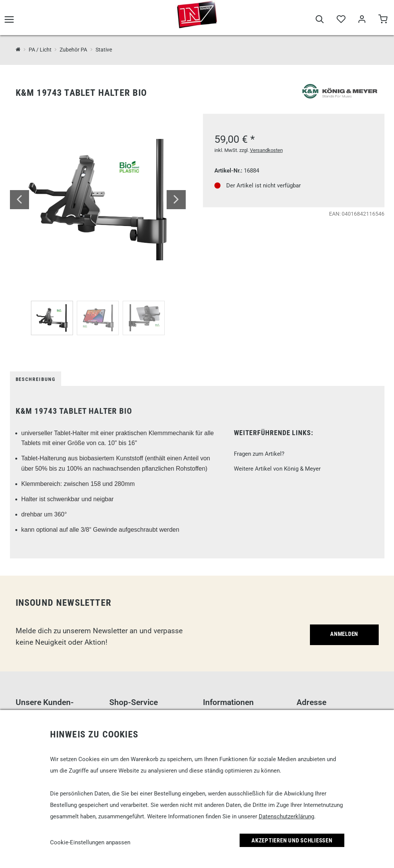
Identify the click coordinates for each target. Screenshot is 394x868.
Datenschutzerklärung (286, 816)
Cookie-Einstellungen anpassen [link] (90, 842)
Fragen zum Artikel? (259, 454)
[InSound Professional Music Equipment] (18, 49)
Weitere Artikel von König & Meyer (277, 469)
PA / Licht (40, 50)
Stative (104, 50)
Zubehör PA (73, 50)
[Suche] (320, 24)
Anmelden (344, 634)
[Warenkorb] (383, 24)
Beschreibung (36, 379)
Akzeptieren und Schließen (292, 841)
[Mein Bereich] (362, 24)
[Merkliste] (341, 24)
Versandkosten (266, 150)
